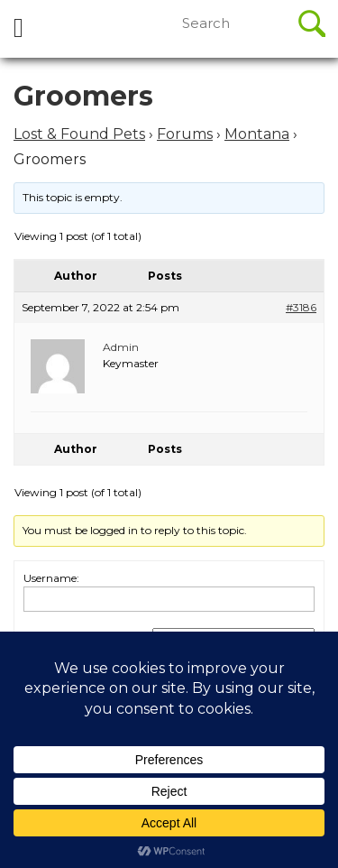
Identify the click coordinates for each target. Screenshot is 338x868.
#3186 (301, 307)
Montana (257, 134)
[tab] (18, 29)
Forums (185, 134)
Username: (51, 578)
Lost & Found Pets (79, 134)
